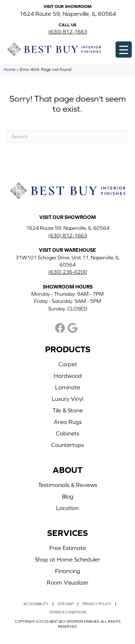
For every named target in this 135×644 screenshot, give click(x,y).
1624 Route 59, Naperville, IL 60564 (68, 14)
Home (10, 69)
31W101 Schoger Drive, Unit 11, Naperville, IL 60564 (67, 261)
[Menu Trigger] (124, 50)
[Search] (67, 137)
